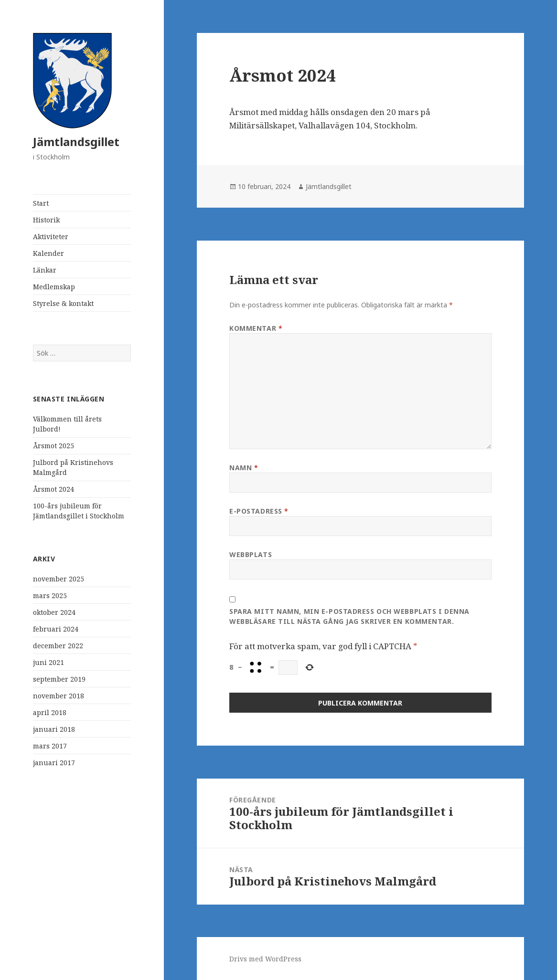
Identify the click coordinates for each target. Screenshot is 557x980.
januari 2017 (54, 763)
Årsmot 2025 (54, 446)
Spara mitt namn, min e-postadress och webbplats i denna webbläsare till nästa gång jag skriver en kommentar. (349, 616)
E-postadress (259, 511)
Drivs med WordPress (265, 959)
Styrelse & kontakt (63, 303)
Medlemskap (54, 287)
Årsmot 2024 (54, 489)
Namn (244, 468)
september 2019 (59, 679)
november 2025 (59, 579)
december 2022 (58, 646)
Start (41, 203)
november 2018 (59, 696)
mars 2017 (50, 746)
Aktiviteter (51, 237)
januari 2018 (54, 729)
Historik (46, 220)
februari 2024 (56, 629)
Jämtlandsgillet (76, 142)
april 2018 (50, 712)
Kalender (48, 253)
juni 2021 (48, 662)
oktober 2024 (54, 612)
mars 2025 (50, 595)
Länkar (45, 270)
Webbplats (251, 554)
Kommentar (256, 328)
